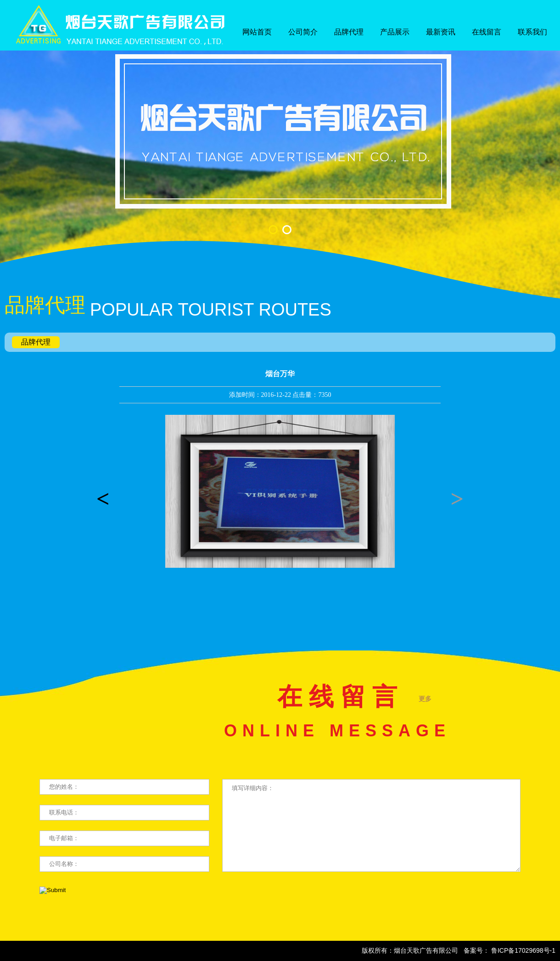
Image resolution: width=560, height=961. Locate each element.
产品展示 (395, 32)
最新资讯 (441, 32)
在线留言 (487, 32)
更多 (425, 699)
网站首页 (257, 32)
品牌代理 (349, 32)
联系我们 (532, 32)
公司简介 (303, 32)
